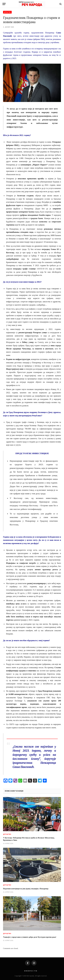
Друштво (7, 12)
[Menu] (4, 4)
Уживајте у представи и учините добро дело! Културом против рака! (30, 937)
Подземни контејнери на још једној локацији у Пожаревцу (26, 889)
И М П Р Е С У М (31, 971)
